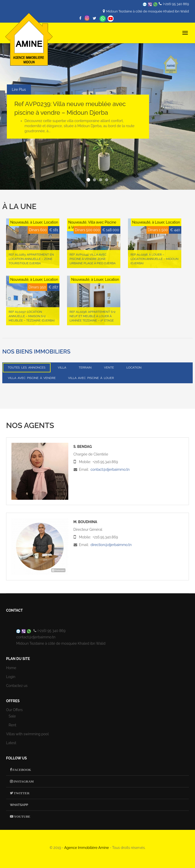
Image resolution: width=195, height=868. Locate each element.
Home (11, 668)
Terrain (85, 367)
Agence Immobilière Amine (87, 848)
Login (11, 677)
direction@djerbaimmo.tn (111, 545)
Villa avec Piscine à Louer (91, 378)
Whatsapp (103, 19)
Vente (109, 367)
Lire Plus (19, 90)
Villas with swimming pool (27, 734)
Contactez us (17, 686)
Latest (11, 743)
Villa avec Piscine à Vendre (32, 378)
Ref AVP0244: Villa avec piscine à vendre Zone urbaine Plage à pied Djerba (93, 259)
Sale (12, 716)
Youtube (22, 816)
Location (134, 367)
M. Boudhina (85, 522)
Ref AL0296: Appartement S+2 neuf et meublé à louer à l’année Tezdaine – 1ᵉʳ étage (93, 316)
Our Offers (14, 710)
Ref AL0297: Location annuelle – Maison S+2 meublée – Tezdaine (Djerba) (32, 316)
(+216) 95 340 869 (176, 4)
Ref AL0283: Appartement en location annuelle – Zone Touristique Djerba (31, 259)
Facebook (21, 770)
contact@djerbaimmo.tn (110, 469)
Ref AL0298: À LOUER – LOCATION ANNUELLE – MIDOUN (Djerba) (155, 259)
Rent (12, 725)
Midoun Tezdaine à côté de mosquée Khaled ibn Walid (148, 11)
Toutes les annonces (27, 367)
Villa (62, 367)
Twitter (21, 793)
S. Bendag (83, 447)
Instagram (23, 781)
